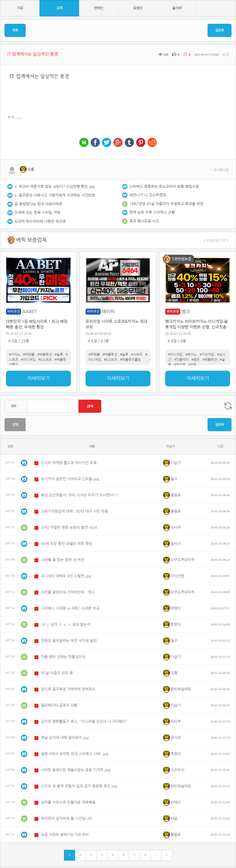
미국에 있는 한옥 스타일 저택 (37, 213)
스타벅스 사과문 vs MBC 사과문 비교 (70, 608)
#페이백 (180, 365)
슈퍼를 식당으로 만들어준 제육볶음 (68, 802)
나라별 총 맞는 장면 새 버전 (63, 560)
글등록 (220, 30)
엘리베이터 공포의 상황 (59, 705)
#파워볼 (29, 355)
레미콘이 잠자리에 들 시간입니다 (67, 819)
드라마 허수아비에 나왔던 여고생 (40, 221)
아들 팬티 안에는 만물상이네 (63, 657)
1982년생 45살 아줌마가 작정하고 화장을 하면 (166, 204)
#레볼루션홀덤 (130, 360)
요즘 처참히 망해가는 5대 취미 (65, 835)
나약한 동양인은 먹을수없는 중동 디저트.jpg (76, 770)
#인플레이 (181, 360)
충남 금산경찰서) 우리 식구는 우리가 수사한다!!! (79, 495)
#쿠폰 (192, 365)
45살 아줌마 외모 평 (57, 673)
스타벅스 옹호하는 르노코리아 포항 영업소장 (164, 187)
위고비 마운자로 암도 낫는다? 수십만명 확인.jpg (57, 187)
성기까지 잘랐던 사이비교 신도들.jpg (70, 479)
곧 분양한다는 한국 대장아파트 (38, 204)
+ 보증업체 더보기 (216, 240)
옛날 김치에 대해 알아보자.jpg (65, 738)
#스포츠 (137, 355)
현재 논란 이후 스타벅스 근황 (152, 212)
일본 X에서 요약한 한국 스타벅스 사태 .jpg (75, 754)
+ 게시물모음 (220, 169)
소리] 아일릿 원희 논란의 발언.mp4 (69, 527)
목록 (15, 30)
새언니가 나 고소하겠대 (148, 195)
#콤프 (195, 360)
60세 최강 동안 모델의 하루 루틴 (67, 544)
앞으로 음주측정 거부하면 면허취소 (68, 689)
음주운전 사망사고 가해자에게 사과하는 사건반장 (57, 195)
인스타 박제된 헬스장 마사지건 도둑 (69, 463)
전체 (15, 425)
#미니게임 (28, 360)
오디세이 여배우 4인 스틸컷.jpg (66, 576)
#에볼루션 (44, 355)
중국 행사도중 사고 (144, 221)
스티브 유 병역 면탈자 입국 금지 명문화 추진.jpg (79, 786)
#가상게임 (207, 355)
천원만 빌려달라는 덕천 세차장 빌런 (69, 641)
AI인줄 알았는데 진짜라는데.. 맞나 (68, 592)
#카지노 (15, 355)
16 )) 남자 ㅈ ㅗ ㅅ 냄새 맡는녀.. (67, 624)
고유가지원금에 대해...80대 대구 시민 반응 (74, 511)
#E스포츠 (45, 360)
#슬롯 (59, 355)
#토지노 (191, 355)
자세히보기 (38, 378)
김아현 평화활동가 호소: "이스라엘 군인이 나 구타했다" (84, 721)
